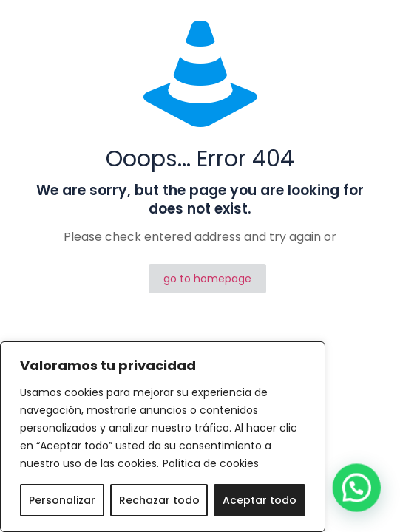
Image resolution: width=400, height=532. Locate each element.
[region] (163, 437)
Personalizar (62, 500)
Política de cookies (211, 463)
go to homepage (207, 279)
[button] (361, 500)
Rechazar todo (159, 500)
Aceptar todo (260, 500)
